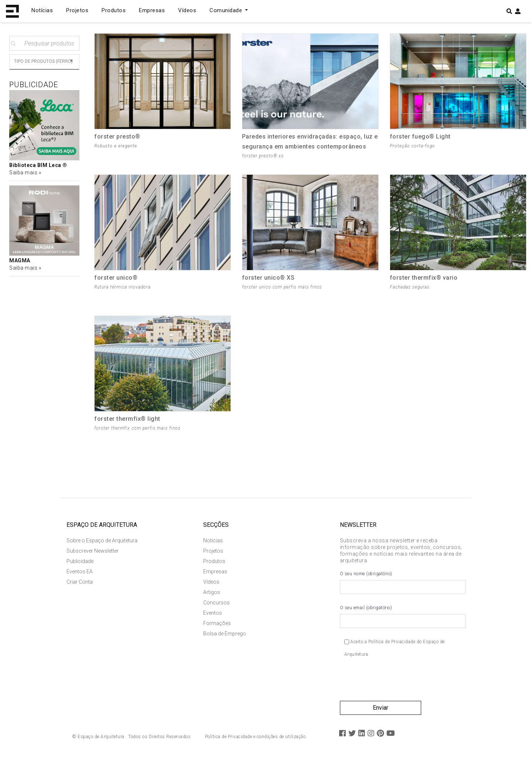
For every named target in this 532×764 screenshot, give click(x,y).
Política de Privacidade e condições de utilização (255, 739)
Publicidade (80, 563)
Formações (217, 625)
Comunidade (227, 10)
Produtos (114, 10)
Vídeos (187, 10)
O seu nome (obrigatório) (403, 584)
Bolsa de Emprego (225, 635)
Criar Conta (80, 584)
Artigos (212, 594)
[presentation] (396, 684)
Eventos (213, 615)
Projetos (77, 10)
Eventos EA (80, 573)
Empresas (152, 10)
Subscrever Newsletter (93, 553)
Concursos (216, 604)
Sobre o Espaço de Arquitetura (102, 542)
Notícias (42, 10)
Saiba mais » (25, 173)
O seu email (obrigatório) (403, 618)
